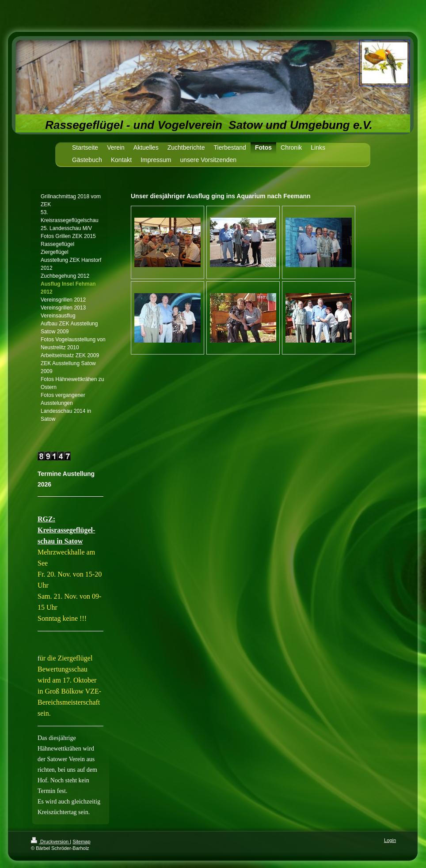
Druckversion (50, 842)
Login (390, 840)
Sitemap (81, 842)
